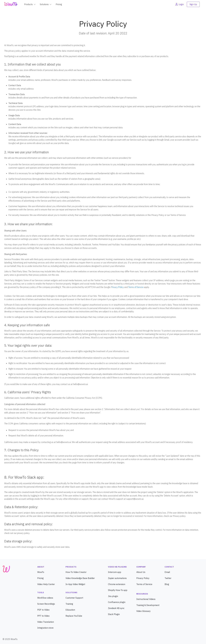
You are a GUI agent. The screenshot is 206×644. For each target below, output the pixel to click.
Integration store (45, 628)
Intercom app (115, 572)
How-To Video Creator (76, 572)
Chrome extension (117, 584)
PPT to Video (43, 616)
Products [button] (28, 4)
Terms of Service (136, 287)
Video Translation (46, 622)
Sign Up (193, 4)
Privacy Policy (117, 287)
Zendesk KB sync (116, 608)
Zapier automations (117, 578)
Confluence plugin (117, 602)
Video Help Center (46, 584)
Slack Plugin (114, 614)
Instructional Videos (146, 599)
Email (167, 572)
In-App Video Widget (75, 584)
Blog (167, 584)
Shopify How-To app (118, 590)
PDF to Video (43, 610)
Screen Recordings (46, 604)
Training (69, 604)
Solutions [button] (44, 4)
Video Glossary (143, 611)
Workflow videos (45, 598)
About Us (141, 572)
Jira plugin (113, 596)
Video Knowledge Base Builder (80, 578)
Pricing (59, 4)
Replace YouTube (74, 616)
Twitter (168, 578)
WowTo (41, 572)
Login (179, 4)
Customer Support (74, 598)
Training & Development (148, 605)
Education (70, 610)
